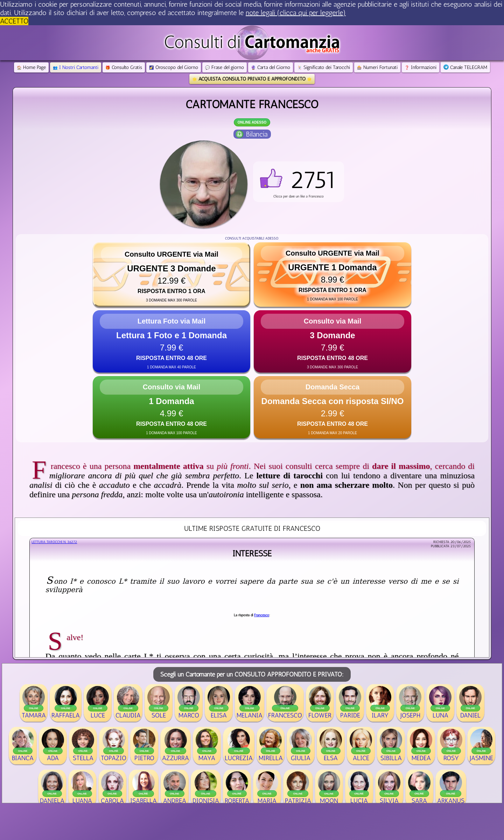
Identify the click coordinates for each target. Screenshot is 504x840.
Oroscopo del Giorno (174, 67)
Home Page (31, 67)
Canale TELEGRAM (465, 67)
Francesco (262, 615)
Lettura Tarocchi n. (54, 542)
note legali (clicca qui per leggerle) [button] (296, 13)
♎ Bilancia (251, 134)
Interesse (252, 553)
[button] (299, 182)
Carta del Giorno (271, 67)
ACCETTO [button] (14, 21)
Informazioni (421, 67)
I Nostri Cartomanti (76, 67)
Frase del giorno (225, 67)
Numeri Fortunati (377, 67)
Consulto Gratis (124, 67)
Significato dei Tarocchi (324, 67)
